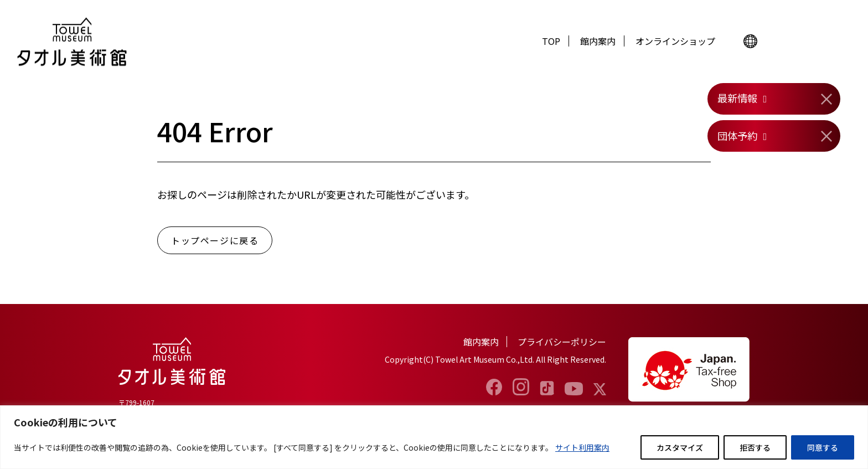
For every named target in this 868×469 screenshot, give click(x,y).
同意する (823, 447)
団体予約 (737, 136)
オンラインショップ (675, 41)
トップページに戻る (215, 240)
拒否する (755, 447)
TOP (551, 41)
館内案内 (598, 41)
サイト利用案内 (582, 447)
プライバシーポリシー (562, 342)
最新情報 (737, 98)
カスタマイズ (680, 447)
